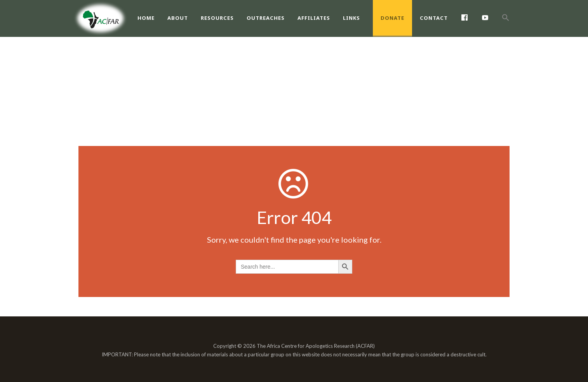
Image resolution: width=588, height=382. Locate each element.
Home (146, 18)
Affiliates (314, 18)
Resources (217, 18)
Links (351, 18)
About (178, 18)
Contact (434, 18)
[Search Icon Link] (506, 26)
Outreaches (266, 18)
